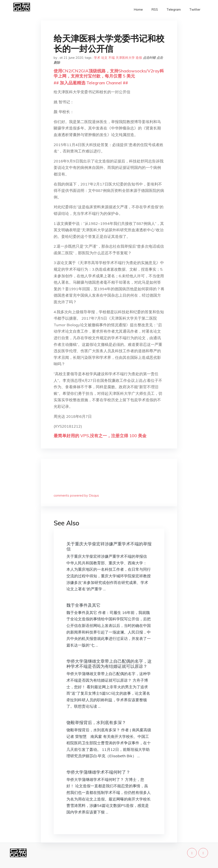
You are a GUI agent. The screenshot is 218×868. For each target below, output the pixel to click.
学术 (97, 58)
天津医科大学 (125, 58)
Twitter (195, 9)
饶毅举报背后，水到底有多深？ (96, 722)
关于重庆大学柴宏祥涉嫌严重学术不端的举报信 (109, 546)
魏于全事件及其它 (83, 605)
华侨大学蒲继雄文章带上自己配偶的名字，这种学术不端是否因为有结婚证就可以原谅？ (109, 664)
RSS (155, 9)
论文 (104, 58)
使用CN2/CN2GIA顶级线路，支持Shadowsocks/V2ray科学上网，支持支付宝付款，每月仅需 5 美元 (109, 73)
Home (138, 9)
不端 (112, 58)
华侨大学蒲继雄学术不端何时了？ (98, 772)
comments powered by (76, 495)
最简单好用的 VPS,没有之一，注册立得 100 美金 (100, 436)
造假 (139, 58)
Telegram (174, 9)
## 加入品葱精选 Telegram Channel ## (91, 83)
